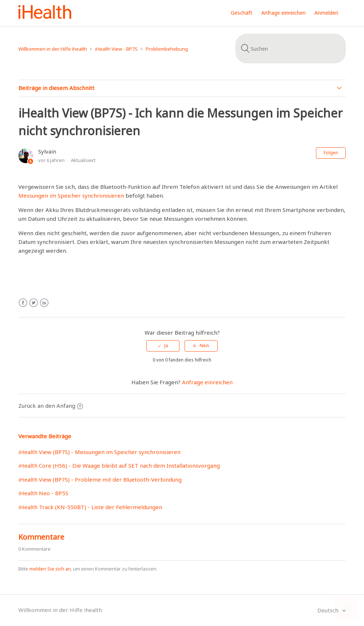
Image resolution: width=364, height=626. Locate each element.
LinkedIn (44, 303)
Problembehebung (167, 49)
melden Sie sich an (50, 569)
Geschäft (242, 13)
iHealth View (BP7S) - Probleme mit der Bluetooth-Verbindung (100, 479)
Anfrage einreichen (283, 13)
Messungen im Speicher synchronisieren (72, 195)
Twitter (34, 303)
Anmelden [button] (326, 13)
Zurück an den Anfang (51, 406)
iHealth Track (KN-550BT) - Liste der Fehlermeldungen (90, 507)
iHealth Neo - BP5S (43, 493)
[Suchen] (291, 48)
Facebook (23, 303)
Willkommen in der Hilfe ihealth (53, 49)
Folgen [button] (331, 153)
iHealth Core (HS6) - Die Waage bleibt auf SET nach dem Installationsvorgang (119, 465)
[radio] (163, 346)
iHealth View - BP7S (116, 49)
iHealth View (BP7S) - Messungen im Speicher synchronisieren (99, 452)
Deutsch (329, 610)
